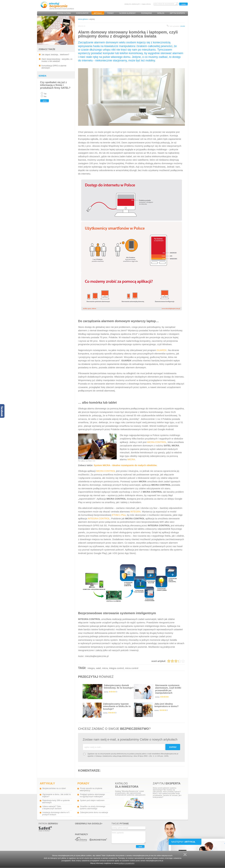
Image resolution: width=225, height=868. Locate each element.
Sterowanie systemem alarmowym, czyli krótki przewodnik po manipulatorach (159, 692)
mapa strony (146, 4)
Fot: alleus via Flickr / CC (87, 461)
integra (91, 668)
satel (98, 668)
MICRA (131, 459)
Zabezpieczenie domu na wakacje (94, 812)
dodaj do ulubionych (132, 4)
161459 (183, 26)
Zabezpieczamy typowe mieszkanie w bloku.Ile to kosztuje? (108, 710)
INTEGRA (135, 512)
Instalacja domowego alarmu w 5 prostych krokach (56, 814)
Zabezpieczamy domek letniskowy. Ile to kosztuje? (108, 692)
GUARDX (162, 350)
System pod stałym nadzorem (92, 800)
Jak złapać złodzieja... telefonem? (55, 55)
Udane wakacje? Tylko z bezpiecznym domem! (52, 808)
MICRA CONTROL (157, 442)
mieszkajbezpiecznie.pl (97, 656)
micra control (132, 668)
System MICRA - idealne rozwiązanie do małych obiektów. (126, 465)
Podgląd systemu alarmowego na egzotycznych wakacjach (92, 795)
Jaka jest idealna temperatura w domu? (159, 710)
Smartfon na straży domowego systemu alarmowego (93, 808)
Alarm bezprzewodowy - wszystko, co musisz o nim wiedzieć (57, 60)
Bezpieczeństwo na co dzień (54, 788)
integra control (116, 668)
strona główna (83, 19)
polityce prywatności (127, 863)
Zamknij (185, 855)
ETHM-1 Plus (119, 515)
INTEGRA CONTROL (99, 518)
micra (105, 668)
